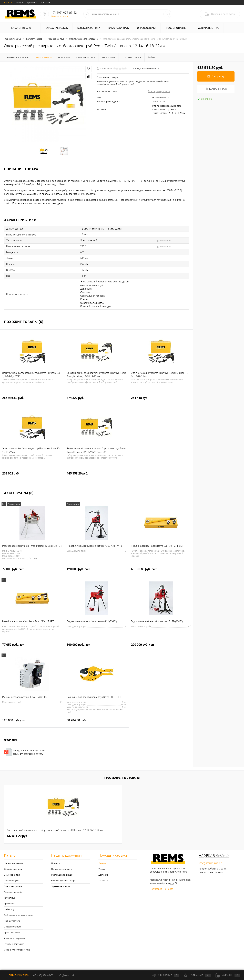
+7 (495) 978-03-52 (64, 13)
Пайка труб (10, 913)
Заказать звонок (60, 16)
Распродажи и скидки (62, 879)
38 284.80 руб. (97, 726)
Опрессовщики (147, 28)
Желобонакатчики (88, 28)
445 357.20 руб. (96, 479)
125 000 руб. (32, 726)
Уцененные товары (61, 890)
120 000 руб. (96, 575)
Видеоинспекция (12, 930)
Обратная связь (16, 975)
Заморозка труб (119, 28)
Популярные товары (61, 873)
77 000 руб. (32, 575)
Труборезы (10, 907)
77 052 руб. (32, 650)
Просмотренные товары (122, 781)
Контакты (46, 2)
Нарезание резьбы (57, 28)
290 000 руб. (161, 650)
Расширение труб (208, 28)
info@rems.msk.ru (211, 867)
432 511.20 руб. (17, 840)
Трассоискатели (12, 936)
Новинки (55, 867)
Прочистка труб (12, 925)
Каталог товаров (21, 28)
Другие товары (163, 244)
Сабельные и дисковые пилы (19, 919)
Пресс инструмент (177, 28)
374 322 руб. (96, 403)
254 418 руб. (161, 403)
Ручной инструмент (14, 948)
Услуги (19, 2)
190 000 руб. (96, 650)
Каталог (8, 2)
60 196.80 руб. (161, 575)
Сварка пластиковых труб (17, 953)
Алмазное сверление (15, 942)
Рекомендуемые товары (64, 884)
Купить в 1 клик (216, 89)
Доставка (32, 2)
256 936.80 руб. (32, 403)
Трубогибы (9, 902)
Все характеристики (159, 91)
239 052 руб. (32, 479)
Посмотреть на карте (161, 893)
